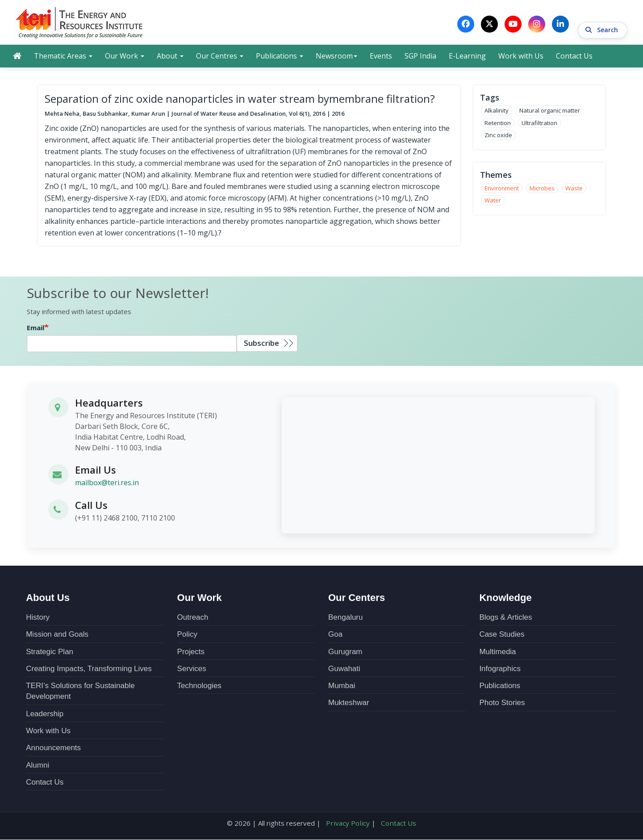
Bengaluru (346, 618)
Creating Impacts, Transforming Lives (89, 670)
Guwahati (344, 670)
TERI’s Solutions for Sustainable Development (80, 692)
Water (493, 202)
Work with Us (521, 57)
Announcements (53, 749)
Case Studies (502, 635)
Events (381, 57)
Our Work (125, 57)
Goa (335, 635)
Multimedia (497, 653)
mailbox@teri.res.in (107, 484)
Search (603, 24)
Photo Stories (502, 704)
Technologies (199, 687)
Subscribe (261, 344)
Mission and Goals (57, 635)
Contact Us (574, 57)
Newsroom (336, 57)
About (170, 57)
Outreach (193, 618)
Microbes (542, 189)
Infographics (500, 670)
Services (192, 670)
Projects (191, 653)
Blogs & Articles (505, 618)
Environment (502, 189)
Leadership (45, 715)
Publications (280, 57)
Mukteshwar (349, 704)
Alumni (38, 766)
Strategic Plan (50, 653)
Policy (187, 635)
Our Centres (220, 57)
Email (35, 329)
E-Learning (467, 57)
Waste (574, 189)
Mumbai (342, 687)
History (38, 618)
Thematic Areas (63, 57)
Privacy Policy (349, 824)
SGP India (420, 57)
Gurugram (345, 653)
